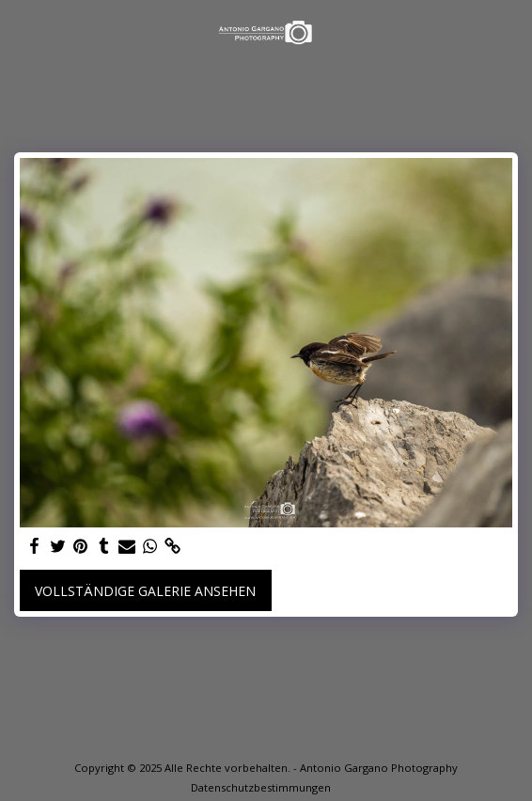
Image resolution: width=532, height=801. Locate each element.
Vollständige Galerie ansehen (145, 591)
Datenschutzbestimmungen (261, 787)
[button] (21, 31)
